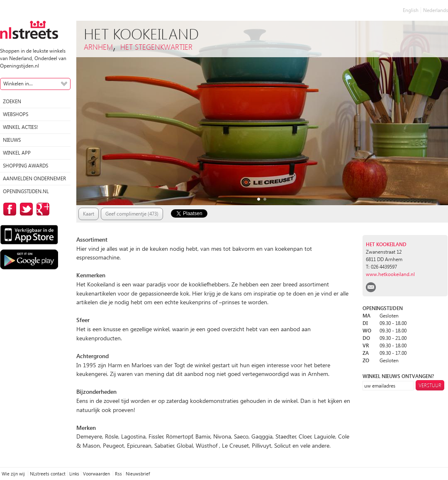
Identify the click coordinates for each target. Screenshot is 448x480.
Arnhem (98, 47)
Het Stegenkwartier (156, 47)
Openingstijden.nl (26, 191)
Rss (118, 474)
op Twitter (25, 209)
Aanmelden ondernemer (34, 178)
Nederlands (436, 10)
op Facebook (8, 209)
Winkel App (17, 153)
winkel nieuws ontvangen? (398, 376)
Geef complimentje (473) (132, 214)
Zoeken (12, 101)
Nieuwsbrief (138, 474)
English (411, 10)
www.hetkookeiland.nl (390, 274)
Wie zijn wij (14, 474)
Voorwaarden (97, 474)
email (371, 287)
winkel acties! (20, 127)
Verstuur (430, 385)
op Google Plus (41, 209)
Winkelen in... (18, 84)
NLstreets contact (48, 474)
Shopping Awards (26, 166)
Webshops (16, 114)
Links (74, 474)
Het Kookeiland (386, 244)
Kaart (89, 214)
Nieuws (12, 140)
